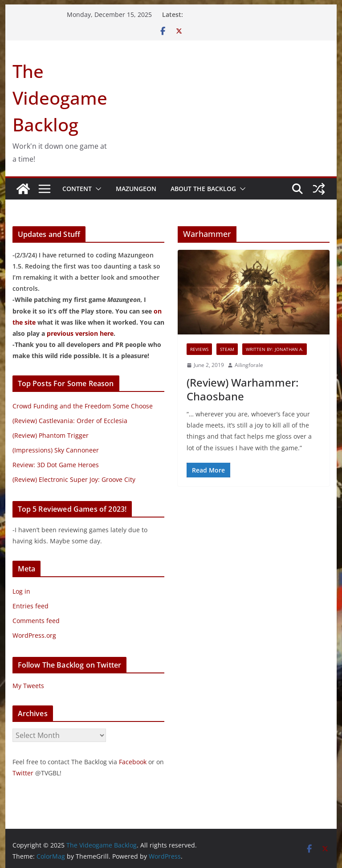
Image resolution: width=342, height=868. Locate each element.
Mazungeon (136, 189)
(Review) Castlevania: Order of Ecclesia (70, 421)
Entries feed (31, 606)
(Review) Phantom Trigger (51, 435)
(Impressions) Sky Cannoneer (56, 450)
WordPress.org (34, 635)
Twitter (23, 773)
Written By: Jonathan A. (275, 349)
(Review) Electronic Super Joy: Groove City (74, 479)
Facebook (133, 762)
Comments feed (36, 621)
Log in (21, 591)
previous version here (80, 333)
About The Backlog (203, 189)
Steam (227, 349)
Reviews (199, 349)
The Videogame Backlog (60, 98)
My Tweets (28, 686)
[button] (97, 189)
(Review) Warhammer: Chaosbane (242, 389)
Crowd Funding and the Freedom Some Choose (83, 406)
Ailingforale (249, 365)
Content (77, 189)
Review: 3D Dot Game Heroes (56, 465)
